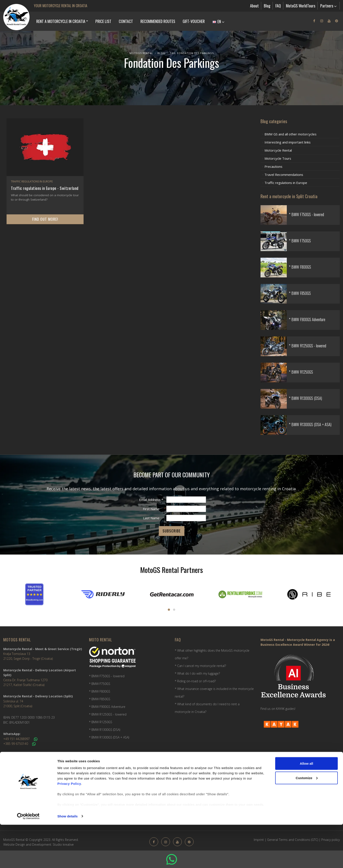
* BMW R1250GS (101, 722)
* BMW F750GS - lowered (107, 676)
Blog (267, 6)
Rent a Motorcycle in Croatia (61, 21)
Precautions (273, 166)
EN (219, 21)
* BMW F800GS (100, 691)
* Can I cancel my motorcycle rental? (200, 666)
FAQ (278, 6)
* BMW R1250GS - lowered (108, 714)
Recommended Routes (158, 21)
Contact (126, 21)
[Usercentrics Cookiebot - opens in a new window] (28, 859)
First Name (151, 509)
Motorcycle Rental (278, 150)
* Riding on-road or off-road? (195, 681)
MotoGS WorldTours (301, 6)
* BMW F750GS (100, 684)
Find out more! (45, 219)
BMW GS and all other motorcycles (290, 134)
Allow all (307, 807)
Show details (67, 859)
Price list (103, 21)
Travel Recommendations (284, 175)
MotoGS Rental (141, 53)
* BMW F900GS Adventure (107, 707)
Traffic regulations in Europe (32, 181)
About (254, 6)
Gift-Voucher (194, 21)
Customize (307, 821)
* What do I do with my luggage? (197, 673)
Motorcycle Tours (278, 158)
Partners (328, 6)
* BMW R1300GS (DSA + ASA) (109, 737)
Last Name (151, 518)
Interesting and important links (288, 142)
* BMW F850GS (100, 699)
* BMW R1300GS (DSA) (105, 730)
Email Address (151, 500)
